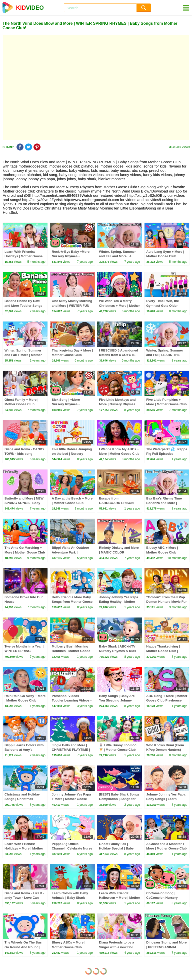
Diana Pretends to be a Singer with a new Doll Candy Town (116, 947)
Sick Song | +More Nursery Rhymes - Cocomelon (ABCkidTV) (70, 404)
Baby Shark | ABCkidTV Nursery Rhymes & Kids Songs (117, 651)
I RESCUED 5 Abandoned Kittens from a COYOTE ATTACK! (118, 355)
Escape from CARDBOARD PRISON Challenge (116, 503)
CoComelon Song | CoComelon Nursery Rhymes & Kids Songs (164, 898)
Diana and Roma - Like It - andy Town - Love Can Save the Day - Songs (24, 898)
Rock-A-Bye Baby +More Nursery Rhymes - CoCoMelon (71, 256)
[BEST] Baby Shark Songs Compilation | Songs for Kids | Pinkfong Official (119, 799)
